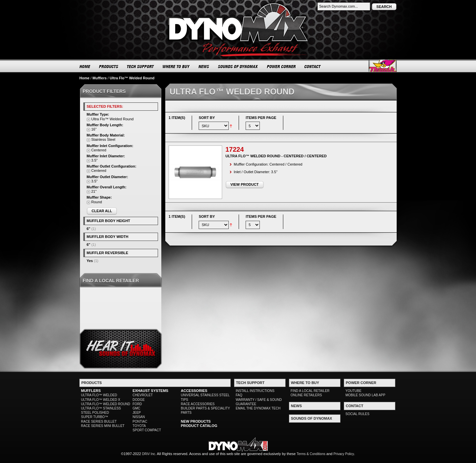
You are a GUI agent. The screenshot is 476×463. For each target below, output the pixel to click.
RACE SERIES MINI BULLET (103, 426)
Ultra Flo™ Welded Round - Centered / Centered (276, 156)
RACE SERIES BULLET (99, 422)
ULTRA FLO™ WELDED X (101, 400)
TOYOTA (139, 426)
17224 (235, 149)
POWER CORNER (281, 66)
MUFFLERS (91, 391)
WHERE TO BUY (176, 66)
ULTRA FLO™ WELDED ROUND (106, 404)
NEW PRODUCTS (196, 421)
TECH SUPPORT (141, 66)
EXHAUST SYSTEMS (150, 391)
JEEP (137, 413)
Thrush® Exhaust (383, 66)
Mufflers (100, 78)
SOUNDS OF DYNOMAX (238, 66)
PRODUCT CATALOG (199, 426)
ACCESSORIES (194, 391)
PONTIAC (140, 422)
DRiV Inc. (149, 454)
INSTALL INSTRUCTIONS (255, 391)
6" (88, 229)
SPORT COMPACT (147, 430)
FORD (137, 404)
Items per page (261, 118)
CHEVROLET (143, 395)
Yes (90, 261)
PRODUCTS (109, 66)
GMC (136, 408)
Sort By (207, 118)
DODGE (139, 400)
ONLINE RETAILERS (306, 395)
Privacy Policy (344, 454)
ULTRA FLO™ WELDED (99, 395)
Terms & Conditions (311, 454)
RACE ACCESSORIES (198, 404)
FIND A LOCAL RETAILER (310, 391)
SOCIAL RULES (357, 414)
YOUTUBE (353, 391)
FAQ (239, 395)
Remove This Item (88, 119)
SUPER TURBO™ (95, 417)
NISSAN (139, 417)
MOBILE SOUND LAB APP (365, 395)
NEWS (204, 66)
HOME (85, 66)
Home (84, 78)
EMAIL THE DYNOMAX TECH (258, 408)
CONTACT (313, 66)
